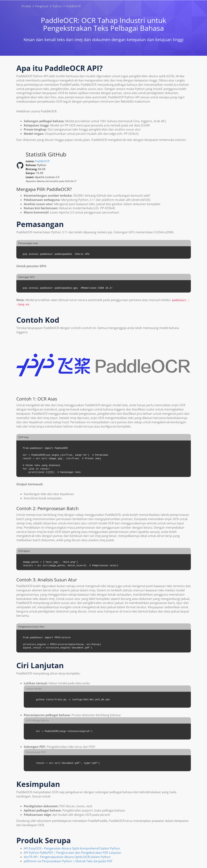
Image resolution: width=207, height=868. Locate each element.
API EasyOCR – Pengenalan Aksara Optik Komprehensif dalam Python (72, 848)
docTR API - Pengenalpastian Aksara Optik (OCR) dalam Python (67, 857)
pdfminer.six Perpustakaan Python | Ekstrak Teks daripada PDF (68, 861)
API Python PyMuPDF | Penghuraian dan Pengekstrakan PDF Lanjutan (72, 853)
